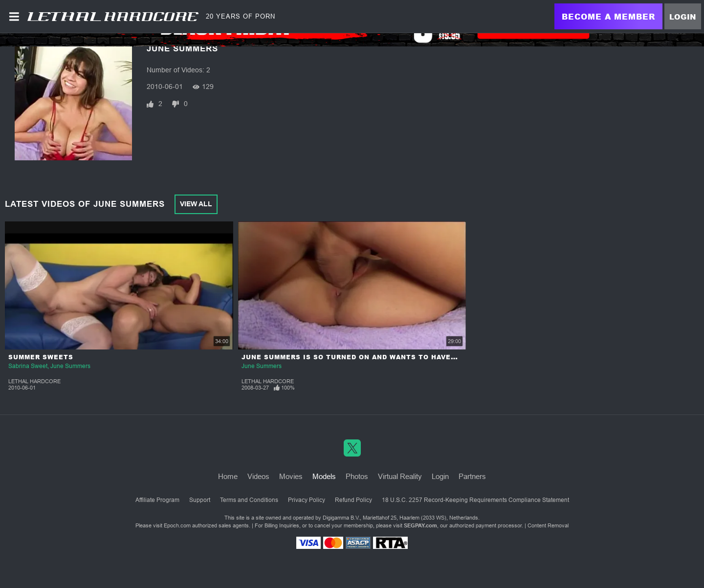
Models (324, 476)
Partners (472, 476)
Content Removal (548, 525)
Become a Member (608, 16)
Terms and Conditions (249, 500)
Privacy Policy (307, 500)
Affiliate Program (157, 500)
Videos (258, 476)
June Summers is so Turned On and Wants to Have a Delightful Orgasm (391, 357)
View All (196, 204)
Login (683, 17)
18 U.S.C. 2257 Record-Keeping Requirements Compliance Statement (475, 500)
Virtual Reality (400, 476)
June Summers (70, 366)
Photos (357, 476)
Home (228, 476)
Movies (291, 476)
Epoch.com (177, 525)
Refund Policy (353, 500)
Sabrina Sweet (28, 366)
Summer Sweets (41, 357)
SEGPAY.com (420, 525)
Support (200, 500)
